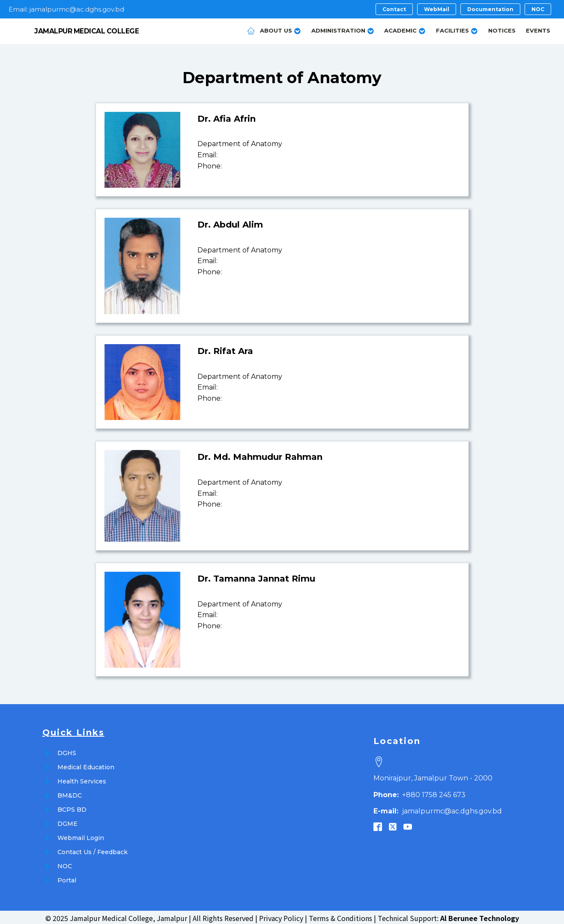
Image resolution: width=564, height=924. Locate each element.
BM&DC (70, 794)
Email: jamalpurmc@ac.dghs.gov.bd (66, 9)
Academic (405, 30)
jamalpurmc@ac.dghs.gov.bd (438, 809)
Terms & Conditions (340, 916)
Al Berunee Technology (480, 916)
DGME (67, 822)
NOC (65, 864)
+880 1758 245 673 (419, 793)
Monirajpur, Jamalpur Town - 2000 (433, 776)
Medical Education (86, 765)
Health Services (82, 780)
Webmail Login (81, 836)
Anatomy (345, 76)
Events (538, 30)
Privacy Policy (281, 916)
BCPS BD (72, 808)
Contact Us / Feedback (93, 850)
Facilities (457, 30)
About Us (281, 30)
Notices (502, 30)
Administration (343, 30)
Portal (67, 879)
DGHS (67, 751)
